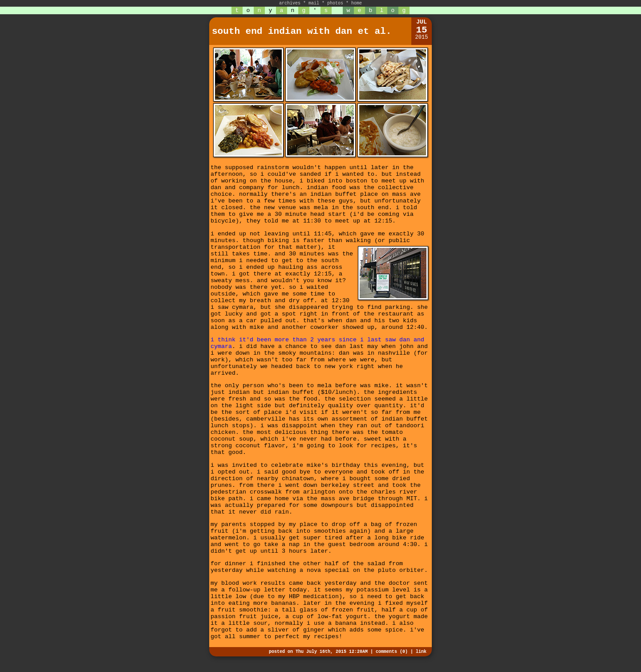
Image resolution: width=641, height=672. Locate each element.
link (421, 652)
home (357, 3)
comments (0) (392, 652)
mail (314, 3)
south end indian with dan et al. (302, 31)
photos (335, 3)
